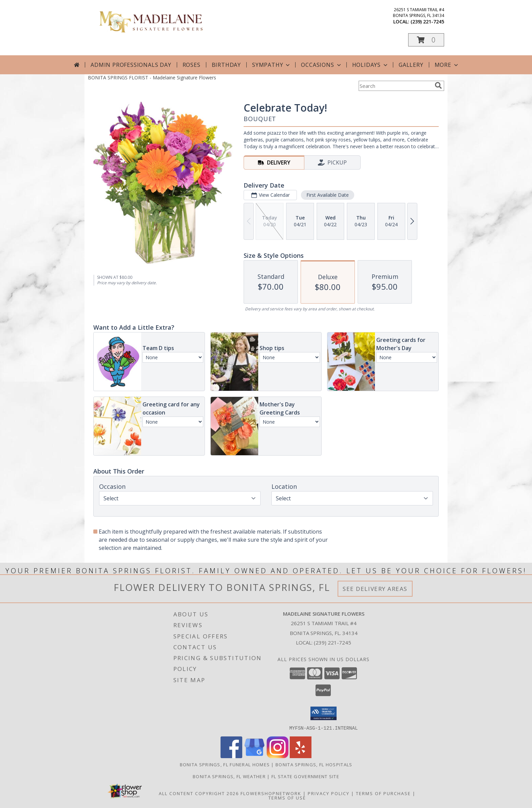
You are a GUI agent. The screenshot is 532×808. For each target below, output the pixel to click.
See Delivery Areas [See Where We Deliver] (375, 589)
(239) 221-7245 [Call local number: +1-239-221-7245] (427, 22)
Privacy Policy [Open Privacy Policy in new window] (329, 793)
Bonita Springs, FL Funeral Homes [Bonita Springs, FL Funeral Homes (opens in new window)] (225, 764)
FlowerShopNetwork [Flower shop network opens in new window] (271, 793)
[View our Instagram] (278, 756)
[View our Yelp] (301, 756)
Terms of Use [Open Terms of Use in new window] (287, 797)
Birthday (226, 65)
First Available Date (328, 195)
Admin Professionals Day (131, 65)
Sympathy (272, 65)
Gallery (411, 65)
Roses (192, 65)
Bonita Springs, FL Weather (229, 776)
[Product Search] (395, 86)
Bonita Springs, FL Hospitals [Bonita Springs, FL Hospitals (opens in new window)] (314, 764)
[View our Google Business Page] (254, 756)
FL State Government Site (305, 776)
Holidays (370, 65)
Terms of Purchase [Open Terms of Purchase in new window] (383, 793)
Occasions (321, 65)
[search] (438, 85)
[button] (426, 40)
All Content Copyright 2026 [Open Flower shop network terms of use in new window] (199, 793)
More (447, 65)
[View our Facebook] (231, 756)
